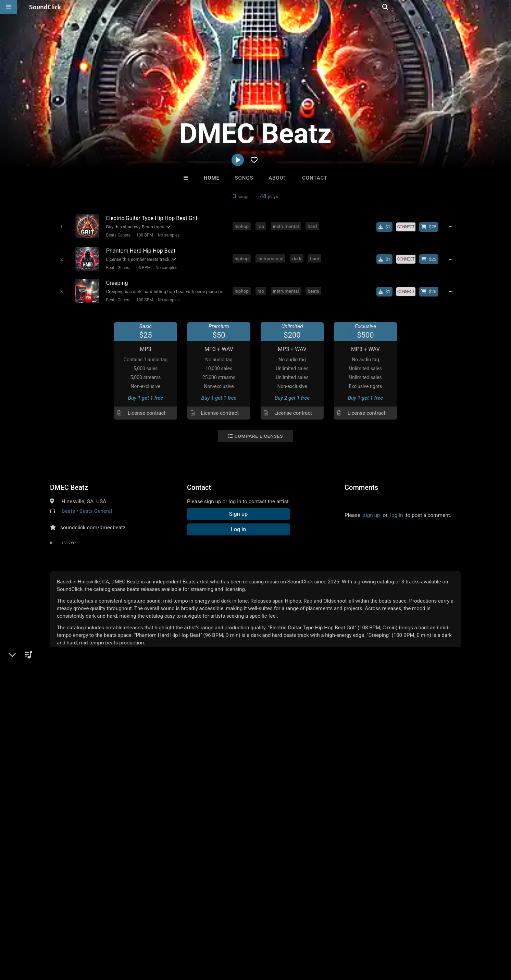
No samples (167, 235)
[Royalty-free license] (408, 227)
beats (314, 288)
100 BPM (143, 297)
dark (298, 257)
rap (262, 226)
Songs (244, 178)
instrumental (287, 226)
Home (212, 178)
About (278, 178)
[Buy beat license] (431, 227)
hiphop (243, 226)
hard (313, 226)
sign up (372, 512)
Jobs (94, 939)
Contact (315, 178)
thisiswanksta (340, 789)
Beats (68, 508)
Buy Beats (234, 826)
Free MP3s (191, 826)
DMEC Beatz (69, 484)
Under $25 (320, 826)
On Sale (277, 826)
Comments (361, 484)
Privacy (163, 939)
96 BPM (142, 266)
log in (396, 512)
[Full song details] (452, 227)
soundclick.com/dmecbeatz (93, 524)
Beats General (117, 235)
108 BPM (143, 235)
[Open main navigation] (9, 7)
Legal (185, 939)
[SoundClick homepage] (45, 7)
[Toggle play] (60, 226)
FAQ (29, 939)
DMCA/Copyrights (127, 939)
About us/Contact (61, 939)
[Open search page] (504, 7)
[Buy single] (387, 227)
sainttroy (171, 789)
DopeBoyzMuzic (227, 789)
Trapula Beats (284, 789)
